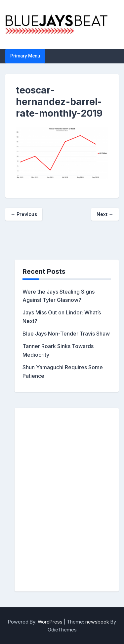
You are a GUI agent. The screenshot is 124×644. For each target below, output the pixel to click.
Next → (105, 214)
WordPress (50, 622)
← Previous (24, 214)
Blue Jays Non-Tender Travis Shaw (66, 334)
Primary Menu (25, 56)
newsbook (97, 622)
